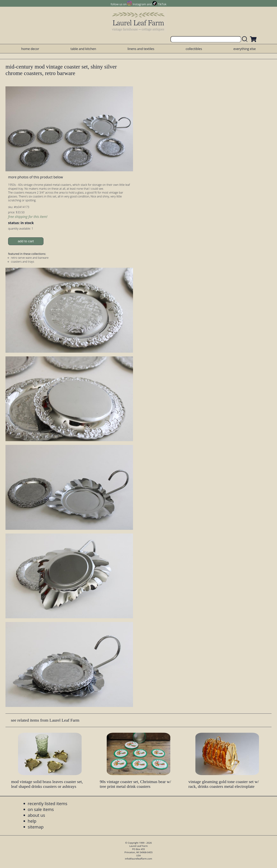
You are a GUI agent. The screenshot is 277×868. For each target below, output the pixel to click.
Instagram (139, 4)
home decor (30, 49)
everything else (244, 49)
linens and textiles (141, 49)
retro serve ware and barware (30, 258)
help (32, 821)
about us (36, 815)
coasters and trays (23, 262)
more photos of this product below (36, 177)
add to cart (26, 241)
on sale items (41, 809)
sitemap (36, 827)
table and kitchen (83, 49)
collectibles (194, 49)
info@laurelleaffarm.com (138, 859)
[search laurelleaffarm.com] (246, 39)
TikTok (162, 4)
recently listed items (48, 803)
